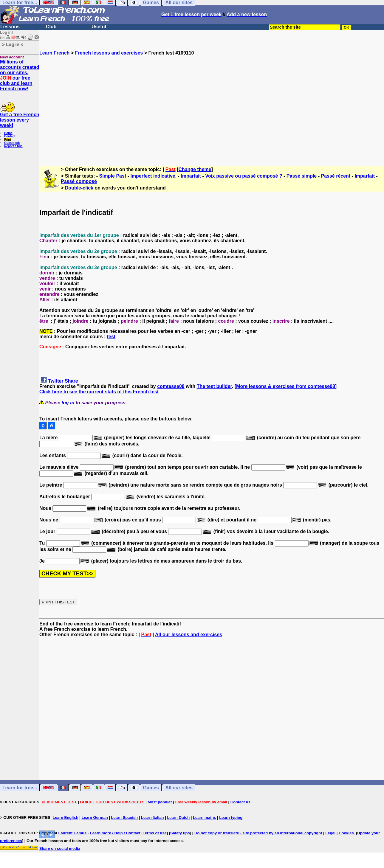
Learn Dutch (178, 817)
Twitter (56, 381)
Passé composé (79, 181)
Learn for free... (20, 788)
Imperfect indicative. (153, 176)
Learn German (95, 817)
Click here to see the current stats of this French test (99, 392)
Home (8, 133)
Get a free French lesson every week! (20, 120)
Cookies (346, 833)
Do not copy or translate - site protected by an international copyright (258, 833)
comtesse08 (171, 386)
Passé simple (302, 176)
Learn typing (231, 817)
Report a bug (13, 146)
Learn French (54, 53)
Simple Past (113, 176)
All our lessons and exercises (189, 635)
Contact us (240, 802)
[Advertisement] (212, 108)
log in (68, 403)
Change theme (195, 169)
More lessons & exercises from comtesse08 (286, 386)
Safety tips (180, 833)
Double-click (79, 188)
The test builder (214, 386)
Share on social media (60, 848)
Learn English (66, 817)
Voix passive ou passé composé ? (244, 176)
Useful (99, 27)
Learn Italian (152, 817)
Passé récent (336, 176)
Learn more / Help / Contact (115, 833)
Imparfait (191, 176)
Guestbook (12, 143)
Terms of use (155, 833)
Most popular (160, 802)
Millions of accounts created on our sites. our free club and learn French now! (20, 75)
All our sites (179, 788)
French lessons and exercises (109, 53)
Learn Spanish (124, 817)
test (111, 337)
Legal (330, 833)
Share (71, 381)
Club (51, 27)
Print (8, 140)
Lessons (10, 27)
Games (151, 788)
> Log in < (13, 44)
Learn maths (204, 817)
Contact (10, 136)
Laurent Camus (73, 833)
